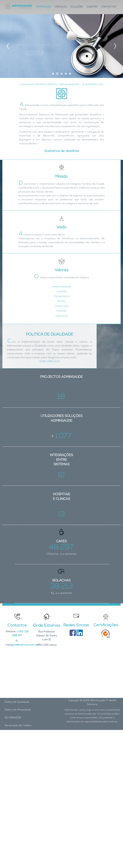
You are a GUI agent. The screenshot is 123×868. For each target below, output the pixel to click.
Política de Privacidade (18, 710)
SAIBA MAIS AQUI (50, 362)
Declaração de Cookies (18, 726)
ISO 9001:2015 (13, 718)
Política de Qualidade (17, 702)
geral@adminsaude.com (25, 645)
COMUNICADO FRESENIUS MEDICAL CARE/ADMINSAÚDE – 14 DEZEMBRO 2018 (61, 85)
